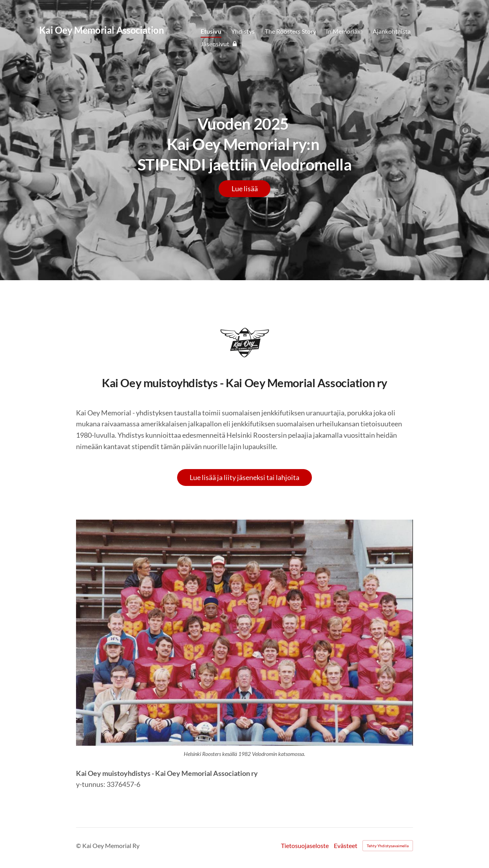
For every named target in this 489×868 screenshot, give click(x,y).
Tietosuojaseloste (305, 846)
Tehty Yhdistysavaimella (388, 846)
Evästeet (346, 846)
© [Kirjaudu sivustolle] (79, 845)
